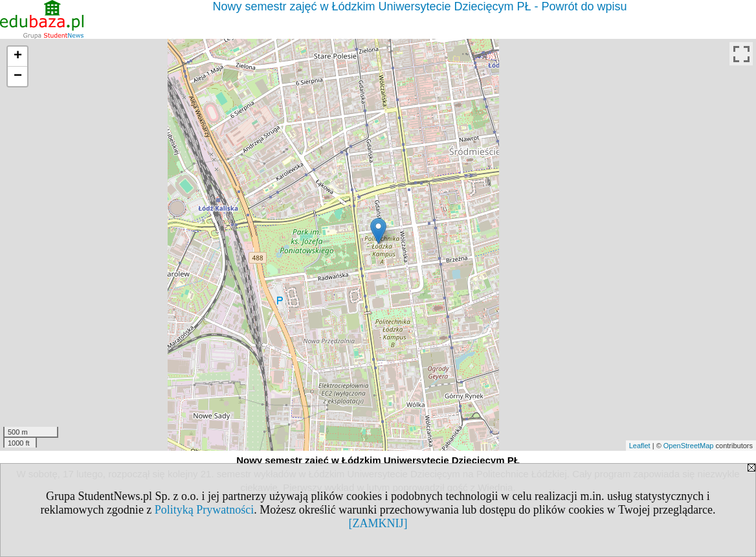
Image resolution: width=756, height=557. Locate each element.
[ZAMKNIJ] (378, 523)
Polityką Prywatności (205, 510)
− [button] (18, 76)
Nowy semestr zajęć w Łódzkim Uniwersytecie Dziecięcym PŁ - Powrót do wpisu (419, 6)
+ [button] (18, 56)
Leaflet (640, 446)
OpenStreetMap (689, 446)
